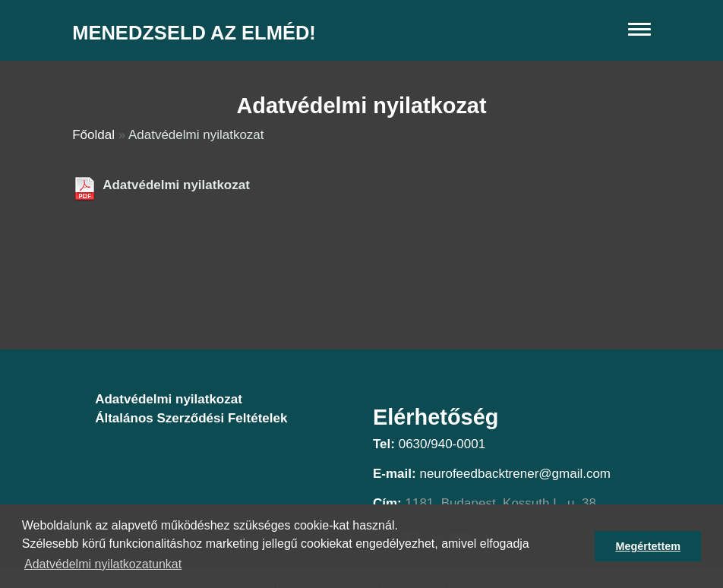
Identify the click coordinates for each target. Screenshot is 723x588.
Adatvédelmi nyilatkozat (176, 185)
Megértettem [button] (648, 546)
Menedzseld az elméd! (194, 33)
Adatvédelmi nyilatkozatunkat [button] (103, 564)
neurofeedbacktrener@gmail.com (515, 474)
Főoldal (93, 135)
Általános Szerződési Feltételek (191, 418)
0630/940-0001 (442, 444)
